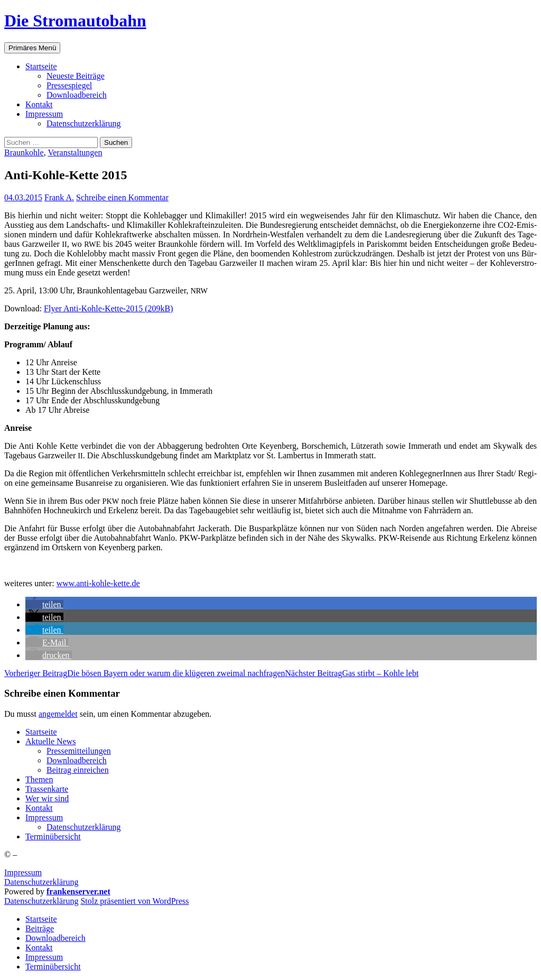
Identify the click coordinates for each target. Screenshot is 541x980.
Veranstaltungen (75, 152)
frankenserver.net (78, 891)
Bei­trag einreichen (78, 770)
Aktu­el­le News (51, 741)
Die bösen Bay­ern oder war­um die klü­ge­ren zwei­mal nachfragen (145, 673)
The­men (39, 779)
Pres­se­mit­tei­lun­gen (79, 751)
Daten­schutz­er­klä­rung (83, 123)
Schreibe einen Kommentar (122, 197)
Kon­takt (39, 104)
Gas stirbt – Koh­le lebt (352, 673)
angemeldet (58, 714)
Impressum (23, 872)
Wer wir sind (47, 798)
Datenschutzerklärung (41, 882)
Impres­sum (44, 114)
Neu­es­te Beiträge (76, 76)
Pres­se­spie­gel (69, 85)
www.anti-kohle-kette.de (98, 583)
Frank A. (59, 197)
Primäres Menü (32, 48)
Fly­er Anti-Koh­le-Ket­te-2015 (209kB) (108, 308)
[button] (44, 604)
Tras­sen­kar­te (47, 789)
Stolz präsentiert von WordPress (134, 901)
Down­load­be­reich (77, 95)
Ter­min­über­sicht (53, 836)
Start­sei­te (41, 66)
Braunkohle (24, 152)
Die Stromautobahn (75, 21)
